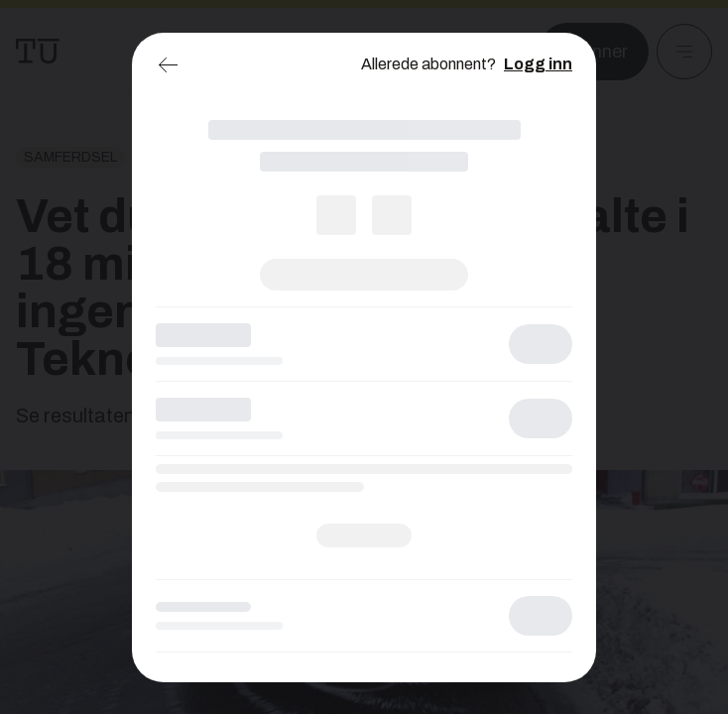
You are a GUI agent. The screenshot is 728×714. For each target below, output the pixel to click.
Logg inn (538, 64)
